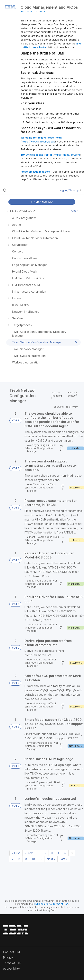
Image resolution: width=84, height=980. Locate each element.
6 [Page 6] (72, 853)
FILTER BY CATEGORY (21, 211)
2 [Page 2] (45, 853)
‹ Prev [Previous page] (29, 853)
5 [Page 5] (65, 853)
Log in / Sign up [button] (70, 190)
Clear (74, 211)
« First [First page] (16, 853)
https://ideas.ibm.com (67, 155)
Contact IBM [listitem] (11, 952)
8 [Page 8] (19, 859)
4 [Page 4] (58, 853)
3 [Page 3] (52, 853)
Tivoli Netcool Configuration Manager (42, 448)
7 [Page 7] (13, 859)
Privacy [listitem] (8, 957)
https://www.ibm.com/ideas (38, 141)
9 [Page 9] (26, 859)
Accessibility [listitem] (11, 968)
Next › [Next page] (51, 859)
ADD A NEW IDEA (42, 202)
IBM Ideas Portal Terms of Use (51, 904)
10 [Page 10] (33, 859)
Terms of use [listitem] (12, 963)
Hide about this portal (33, 12)
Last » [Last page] (64, 859)
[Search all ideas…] (26, 190)
